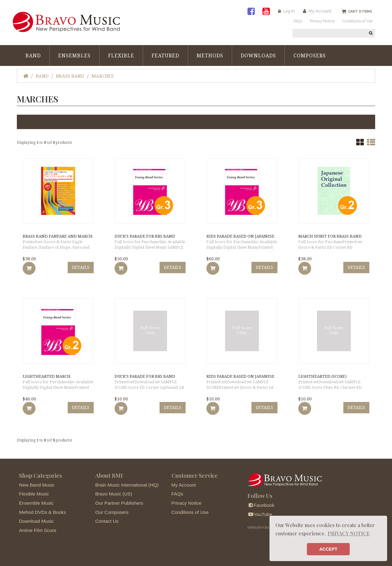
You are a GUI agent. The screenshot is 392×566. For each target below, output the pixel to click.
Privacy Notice (187, 503)
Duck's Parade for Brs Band (145, 236)
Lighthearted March (47, 376)
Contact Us (107, 521)
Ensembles (74, 56)
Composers (310, 56)
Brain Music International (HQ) (127, 485)
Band (33, 56)
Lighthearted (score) (322, 376)
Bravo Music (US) (114, 494)
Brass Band (70, 76)
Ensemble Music (36, 503)
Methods (210, 56)
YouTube (260, 514)
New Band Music (37, 485)
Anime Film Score (38, 530)
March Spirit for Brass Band (330, 236)
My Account (320, 11)
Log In (289, 11)
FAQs (177, 494)
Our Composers (112, 512)
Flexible (121, 56)
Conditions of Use (190, 512)
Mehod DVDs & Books (42, 512)
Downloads (258, 56)
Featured (165, 56)
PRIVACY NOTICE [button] (349, 533)
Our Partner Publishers (119, 503)
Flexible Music (34, 494)
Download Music (36, 521)
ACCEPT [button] (328, 549)
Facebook (261, 505)
